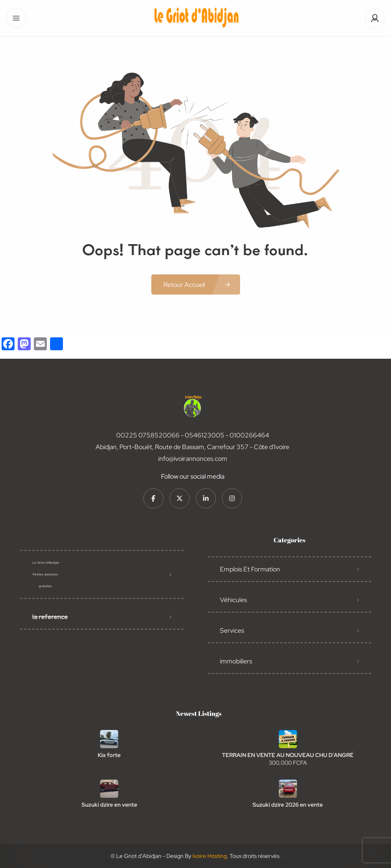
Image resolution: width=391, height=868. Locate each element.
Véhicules (233, 600)
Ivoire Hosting (210, 856)
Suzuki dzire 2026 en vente (288, 805)
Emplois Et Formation (250, 569)
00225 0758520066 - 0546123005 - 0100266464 (193, 435)
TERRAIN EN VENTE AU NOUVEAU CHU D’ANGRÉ (288, 755)
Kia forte (109, 755)
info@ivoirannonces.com (193, 459)
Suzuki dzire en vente (109, 805)
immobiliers (236, 661)
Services (232, 631)
